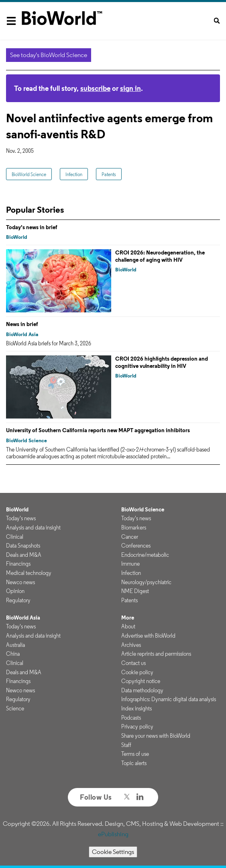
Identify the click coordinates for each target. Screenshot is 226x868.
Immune (130, 564)
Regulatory (18, 600)
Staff (126, 745)
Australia (15, 645)
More (128, 618)
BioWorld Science (29, 174)
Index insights (136, 708)
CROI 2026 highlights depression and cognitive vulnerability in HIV (162, 362)
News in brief (22, 324)
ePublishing (113, 834)
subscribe (95, 88)
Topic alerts (134, 763)
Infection (74, 174)
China (13, 654)
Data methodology (142, 690)
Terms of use (135, 754)
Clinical (15, 537)
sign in (130, 88)
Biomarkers (134, 527)
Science (15, 708)
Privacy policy (137, 726)
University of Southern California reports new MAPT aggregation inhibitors (98, 430)
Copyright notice (141, 681)
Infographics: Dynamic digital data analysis (169, 699)
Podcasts (131, 718)
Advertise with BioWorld (148, 636)
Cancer (130, 537)
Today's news (21, 518)
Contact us (133, 663)
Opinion (15, 591)
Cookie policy (137, 672)
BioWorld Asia (22, 334)
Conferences (136, 546)
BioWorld (17, 237)
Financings (18, 564)
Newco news (20, 582)
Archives (131, 645)
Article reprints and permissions (156, 654)
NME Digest (135, 591)
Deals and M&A (24, 555)
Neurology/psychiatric (146, 582)
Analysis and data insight (33, 527)
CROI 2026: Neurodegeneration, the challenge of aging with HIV (160, 256)
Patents (109, 174)
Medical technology (29, 573)
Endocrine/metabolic (145, 555)
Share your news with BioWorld (156, 736)
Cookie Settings (113, 852)
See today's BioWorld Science (49, 55)
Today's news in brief (32, 227)
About (128, 626)
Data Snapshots (23, 546)
